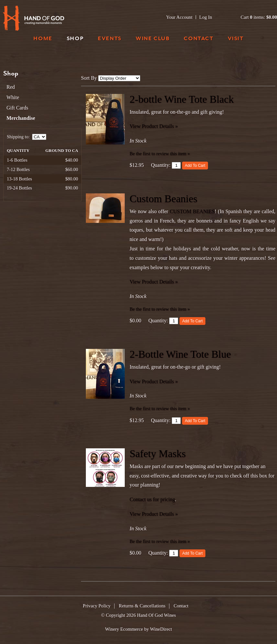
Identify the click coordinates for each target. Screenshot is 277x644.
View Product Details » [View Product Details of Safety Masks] (154, 514)
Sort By (89, 78)
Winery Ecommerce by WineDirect (138, 629)
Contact (198, 39)
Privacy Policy (97, 606)
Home (43, 39)
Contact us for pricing (152, 499)
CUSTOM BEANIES (192, 211)
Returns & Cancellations (142, 606)
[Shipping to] (39, 137)
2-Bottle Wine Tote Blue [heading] (180, 354)
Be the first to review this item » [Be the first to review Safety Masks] (160, 541)
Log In (206, 17)
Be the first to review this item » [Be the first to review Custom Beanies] (160, 309)
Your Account (179, 17)
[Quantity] (176, 165)
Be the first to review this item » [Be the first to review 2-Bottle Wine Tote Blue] (160, 408)
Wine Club (153, 39)
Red (11, 87)
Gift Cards (17, 108)
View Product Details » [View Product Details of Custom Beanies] (154, 282)
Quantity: (161, 165)
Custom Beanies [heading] (163, 199)
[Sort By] (119, 78)
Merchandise (21, 118)
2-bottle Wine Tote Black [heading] (182, 99)
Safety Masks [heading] (158, 454)
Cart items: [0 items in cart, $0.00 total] (259, 17)
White (13, 97)
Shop (75, 39)
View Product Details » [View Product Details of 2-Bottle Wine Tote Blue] (154, 381)
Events (110, 39)
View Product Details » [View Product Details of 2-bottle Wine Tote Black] (154, 126)
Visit (236, 39)
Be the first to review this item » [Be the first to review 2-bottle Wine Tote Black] (160, 154)
